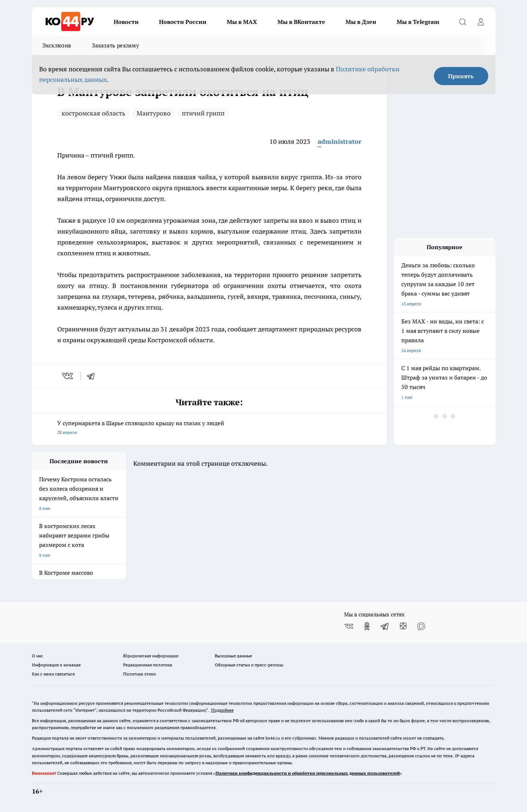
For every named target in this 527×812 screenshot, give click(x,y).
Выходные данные (233, 656)
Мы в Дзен (361, 22)
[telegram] (93, 376)
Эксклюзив (57, 45)
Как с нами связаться (53, 674)
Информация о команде (56, 665)
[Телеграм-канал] (385, 626)
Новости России (183, 22)
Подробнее (222, 710)
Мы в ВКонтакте (301, 22)
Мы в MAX (242, 22)
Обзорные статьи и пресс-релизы (249, 665)
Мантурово (154, 113)
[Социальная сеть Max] (421, 626)
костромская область (93, 113)
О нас (37, 656)
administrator (340, 141)
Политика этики (139, 674)
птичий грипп (203, 113)
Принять (461, 76)
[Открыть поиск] (463, 22)
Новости (126, 22)
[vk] (68, 376)
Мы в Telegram (418, 22)
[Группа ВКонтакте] (349, 626)
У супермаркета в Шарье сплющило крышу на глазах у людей (209, 428)
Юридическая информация (151, 656)
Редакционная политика (148, 665)
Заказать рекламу (116, 45)
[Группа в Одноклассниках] (367, 626)
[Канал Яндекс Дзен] (403, 626)
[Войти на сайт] (481, 22)
